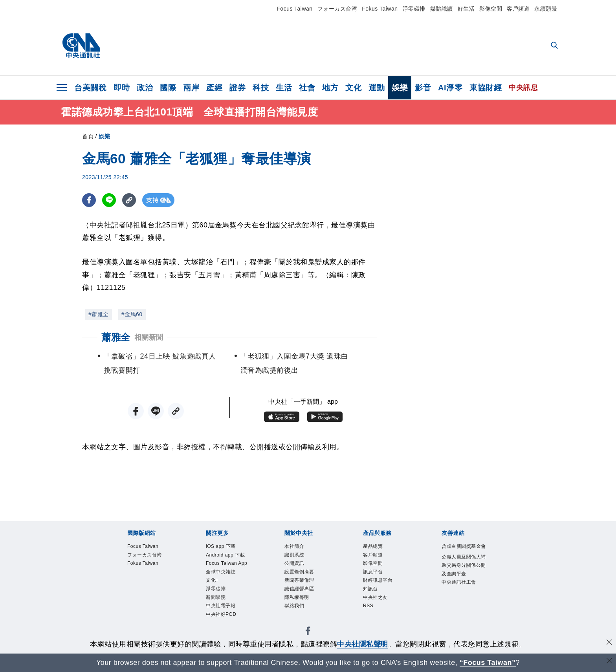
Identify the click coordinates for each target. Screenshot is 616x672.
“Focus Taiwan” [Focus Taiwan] (488, 663)
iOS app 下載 (223, 547)
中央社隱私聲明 (363, 644)
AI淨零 (450, 88)
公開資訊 (296, 566)
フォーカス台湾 (337, 9)
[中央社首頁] (81, 46)
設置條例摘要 (302, 576)
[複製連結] (129, 200)
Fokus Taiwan (380, 9)
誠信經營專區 (302, 595)
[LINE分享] (109, 200)
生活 (284, 88)
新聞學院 (217, 613)
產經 (214, 88)
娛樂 (400, 88)
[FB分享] (89, 200)
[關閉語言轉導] (609, 662)
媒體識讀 (442, 9)
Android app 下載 (229, 557)
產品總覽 (374, 547)
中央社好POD (224, 633)
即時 (122, 88)
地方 (330, 88)
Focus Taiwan (294, 9)
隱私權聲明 (299, 604)
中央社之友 (377, 604)
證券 (237, 88)
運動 (377, 88)
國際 (168, 88)
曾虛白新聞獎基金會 (464, 552)
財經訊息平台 (380, 585)
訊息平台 (374, 576)
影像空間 (491, 9)
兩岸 (191, 88)
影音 (423, 88)
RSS (369, 613)
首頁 (88, 136)
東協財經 (486, 88)
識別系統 (296, 557)
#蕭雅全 (99, 314)
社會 (307, 88)
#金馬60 (132, 314)
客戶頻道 (518, 9)
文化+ (213, 595)
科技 (261, 88)
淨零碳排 (414, 9)
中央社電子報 (223, 623)
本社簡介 (296, 547)
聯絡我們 (296, 613)
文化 (353, 88)
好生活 (466, 9)
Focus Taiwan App (224, 571)
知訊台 (372, 595)
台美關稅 (90, 88)
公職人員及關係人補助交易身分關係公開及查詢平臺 (464, 577)
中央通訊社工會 (462, 596)
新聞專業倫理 (302, 585)
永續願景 (546, 9)
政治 (145, 88)
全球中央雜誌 (223, 585)
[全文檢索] (555, 46)
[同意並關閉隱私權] (609, 643)
